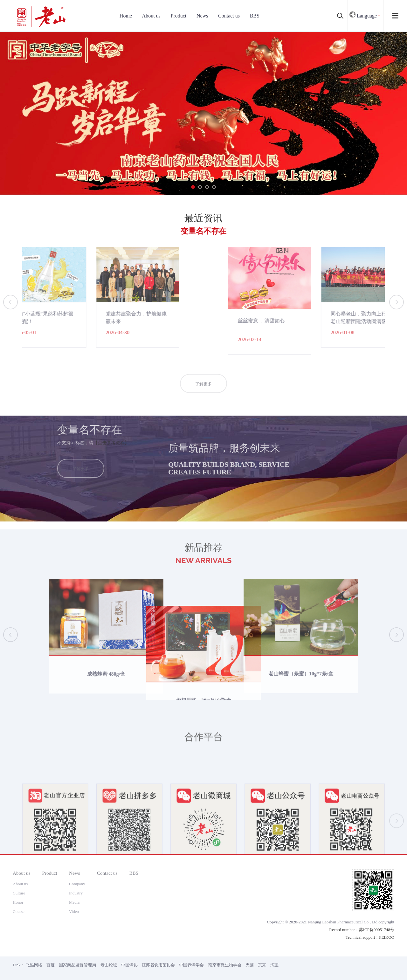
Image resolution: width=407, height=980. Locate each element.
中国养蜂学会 (191, 965)
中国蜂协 (129, 965)
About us (151, 16)
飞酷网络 (34, 965)
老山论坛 (109, 965)
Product (178, 16)
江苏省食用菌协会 (158, 965)
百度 (51, 965)
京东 (262, 965)
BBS (255, 16)
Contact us (229, 16)
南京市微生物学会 (225, 965)
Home (126, 16)
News (202, 16)
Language (363, 14)
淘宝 (274, 965)
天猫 (250, 965)
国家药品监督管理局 (77, 965)
